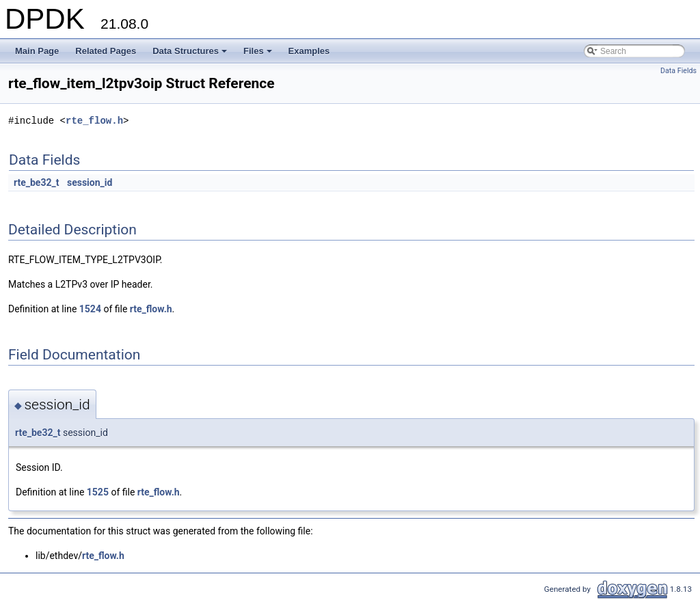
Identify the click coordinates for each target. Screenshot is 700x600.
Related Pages (106, 51)
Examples (309, 51)
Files (259, 55)
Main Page (37, 51)
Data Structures (191, 55)
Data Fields (678, 71)
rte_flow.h (94, 121)
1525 (98, 492)
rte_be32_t (36, 182)
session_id (90, 182)
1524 (90, 309)
